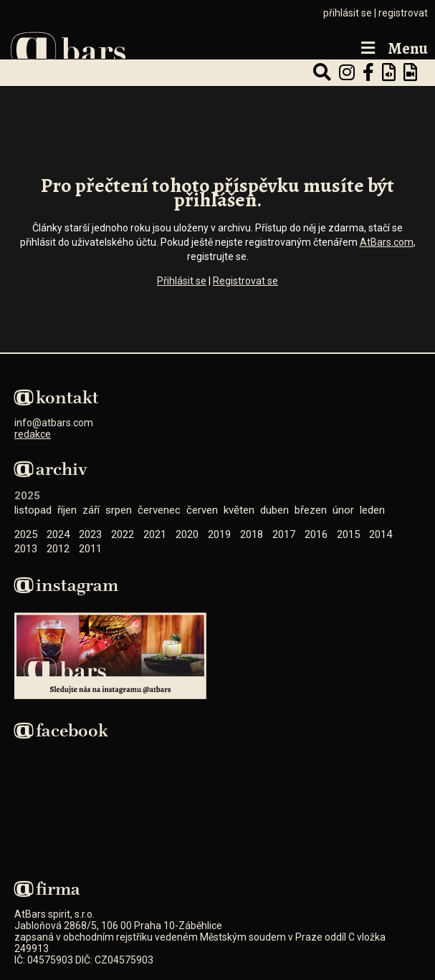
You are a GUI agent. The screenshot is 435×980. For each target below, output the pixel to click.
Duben (274, 510)
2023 (90, 534)
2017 (284, 534)
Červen (202, 510)
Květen (239, 510)
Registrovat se (245, 281)
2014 (381, 534)
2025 (26, 534)
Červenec (159, 510)
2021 (155, 534)
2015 (348, 534)
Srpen (119, 510)
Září (91, 510)
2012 (58, 549)
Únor (343, 510)
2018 (252, 534)
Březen (311, 510)
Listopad (33, 510)
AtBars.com (387, 242)
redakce (33, 434)
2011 (90, 549)
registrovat (403, 13)
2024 (58, 534)
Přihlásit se (182, 281)
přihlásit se (348, 13)
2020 (187, 534)
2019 (219, 534)
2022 (123, 534)
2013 (26, 549)
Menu (393, 49)
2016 (316, 534)
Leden (372, 510)
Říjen (67, 510)
